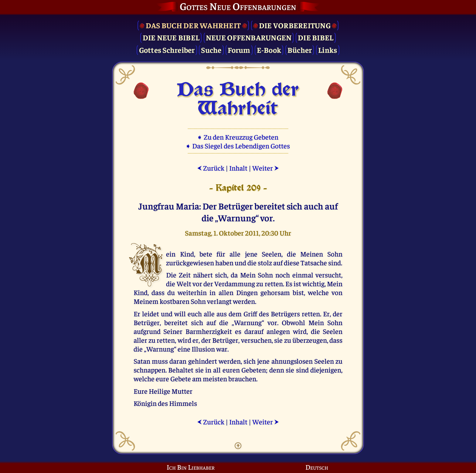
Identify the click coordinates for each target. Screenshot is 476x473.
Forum (239, 50)
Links (328, 50)
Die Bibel (316, 37)
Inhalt (238, 168)
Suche (211, 50)
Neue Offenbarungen (249, 37)
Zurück (211, 168)
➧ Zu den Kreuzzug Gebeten (238, 137)
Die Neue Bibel (171, 37)
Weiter (266, 168)
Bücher (300, 50)
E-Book (269, 50)
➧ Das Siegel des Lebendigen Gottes (238, 146)
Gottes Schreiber (167, 50)
